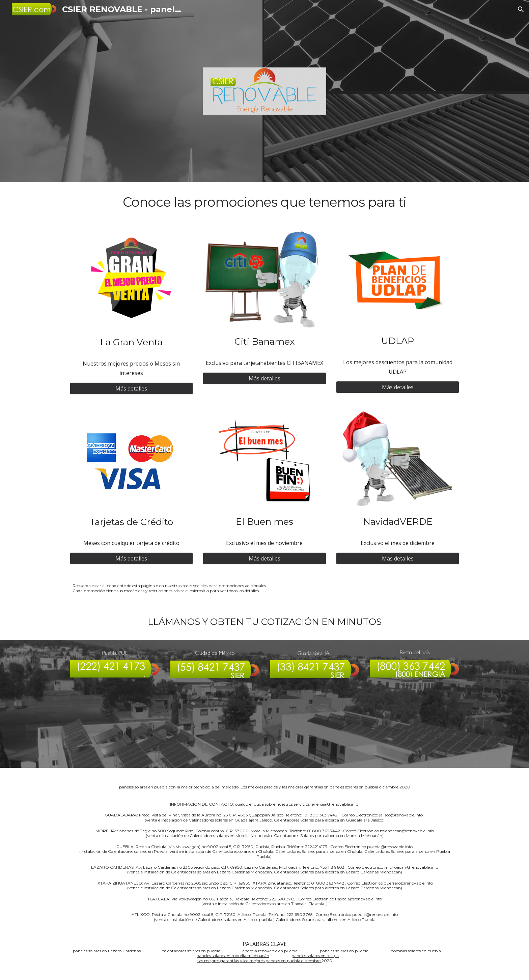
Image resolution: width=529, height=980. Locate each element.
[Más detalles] (131, 388)
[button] (521, 9)
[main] (264, 202)
